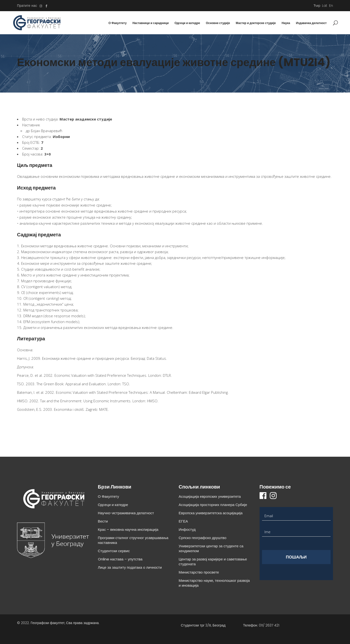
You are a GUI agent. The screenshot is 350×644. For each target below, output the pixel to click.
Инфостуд (187, 529)
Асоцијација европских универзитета (210, 496)
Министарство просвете (199, 572)
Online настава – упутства (120, 559)
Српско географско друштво (202, 538)
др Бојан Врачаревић (44, 131)
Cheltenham (177, 392)
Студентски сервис (114, 551)
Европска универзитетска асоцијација (211, 513)
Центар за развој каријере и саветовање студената (213, 562)
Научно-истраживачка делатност (126, 513)
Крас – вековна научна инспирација (128, 529)
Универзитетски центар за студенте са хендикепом (211, 548)
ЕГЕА (183, 521)
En (331, 6)
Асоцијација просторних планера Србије (213, 505)
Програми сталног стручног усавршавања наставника (133, 540)
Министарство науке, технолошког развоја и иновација (214, 583)
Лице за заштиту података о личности (130, 567)
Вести (103, 521)
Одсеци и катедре (113, 505)
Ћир (317, 6)
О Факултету (109, 496)
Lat (325, 6)
